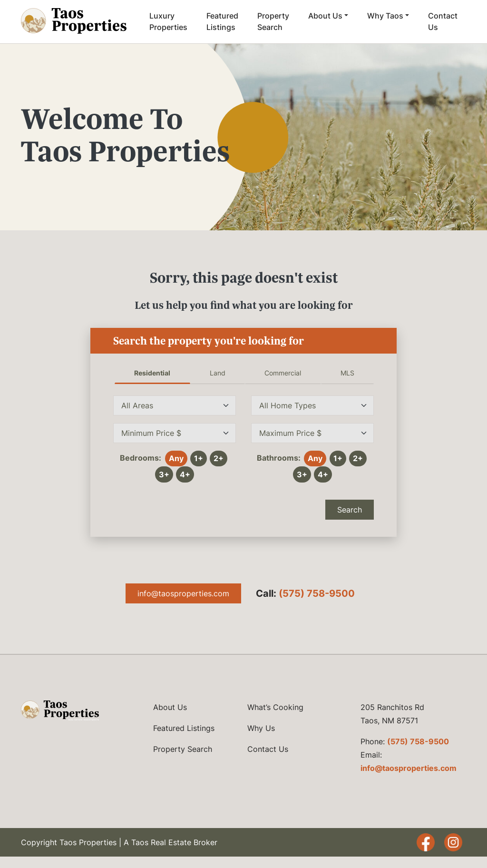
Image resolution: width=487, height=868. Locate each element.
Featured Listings (222, 21)
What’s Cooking (275, 707)
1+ (199, 458)
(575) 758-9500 (317, 593)
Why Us (261, 728)
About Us (325, 16)
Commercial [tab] (283, 373)
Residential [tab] (152, 373)
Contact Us (443, 21)
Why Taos (385, 16)
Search (350, 510)
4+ (185, 474)
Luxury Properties (168, 21)
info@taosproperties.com (183, 593)
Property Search (273, 21)
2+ (219, 458)
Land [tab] (218, 373)
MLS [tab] (347, 373)
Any (176, 458)
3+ (164, 474)
